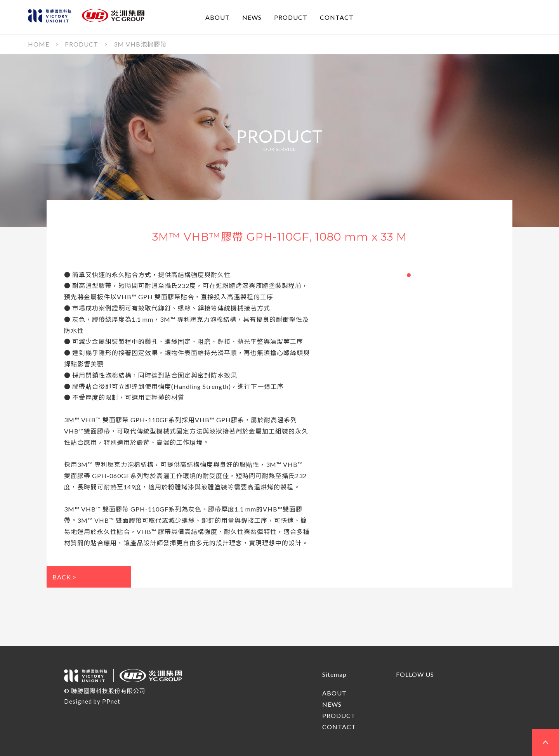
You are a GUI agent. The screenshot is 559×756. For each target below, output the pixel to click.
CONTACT (337, 17)
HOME (39, 44)
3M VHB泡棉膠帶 (140, 44)
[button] (409, 275)
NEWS (252, 17)
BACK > (64, 577)
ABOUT (218, 17)
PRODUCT (291, 17)
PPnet (111, 701)
